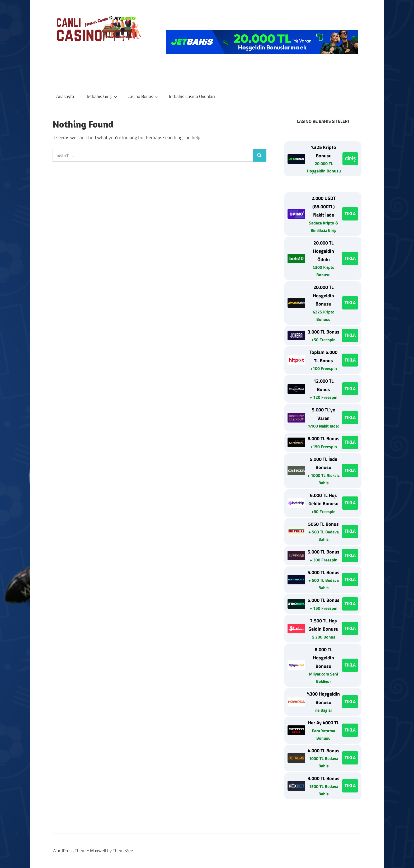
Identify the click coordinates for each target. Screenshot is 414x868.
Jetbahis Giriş (102, 96)
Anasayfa (65, 96)
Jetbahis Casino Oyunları (192, 96)
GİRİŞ (350, 159)
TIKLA (350, 214)
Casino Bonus (143, 96)
